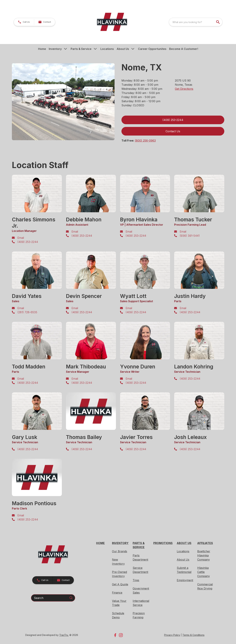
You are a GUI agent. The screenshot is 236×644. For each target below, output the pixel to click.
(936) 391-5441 (190, 236)
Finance (117, 593)
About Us (123, 49)
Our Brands (120, 551)
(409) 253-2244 (28, 242)
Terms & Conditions (193, 635)
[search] (218, 22)
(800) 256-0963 (145, 141)
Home (42, 49)
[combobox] (196, 22)
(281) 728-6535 (27, 312)
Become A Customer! (184, 49)
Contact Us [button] (173, 131)
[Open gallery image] (63, 102)
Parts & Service (81, 49)
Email (21, 238)
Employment (185, 580)
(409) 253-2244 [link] (173, 120)
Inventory (55, 49)
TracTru (64, 635)
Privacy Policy (172, 635)
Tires (136, 580)
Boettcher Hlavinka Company (204, 555)
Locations (107, 49)
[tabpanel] (63, 102)
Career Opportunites (152, 49)
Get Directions (184, 89)
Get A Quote (120, 584)
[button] (24, 22)
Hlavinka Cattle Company (204, 572)
